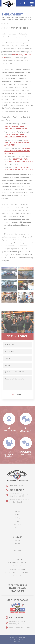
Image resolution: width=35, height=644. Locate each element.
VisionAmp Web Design (19, 640)
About (17, 540)
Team (17, 547)
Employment (18, 525)
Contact (18, 528)
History (18, 544)
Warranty (18, 550)
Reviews (17, 515)
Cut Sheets (17, 576)
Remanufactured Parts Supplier (18, 573)
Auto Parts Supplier (17, 569)
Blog (18, 521)
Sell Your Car (17, 566)
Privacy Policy (17, 642)
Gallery (18, 518)
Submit (18, 394)
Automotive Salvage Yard (18, 563)
